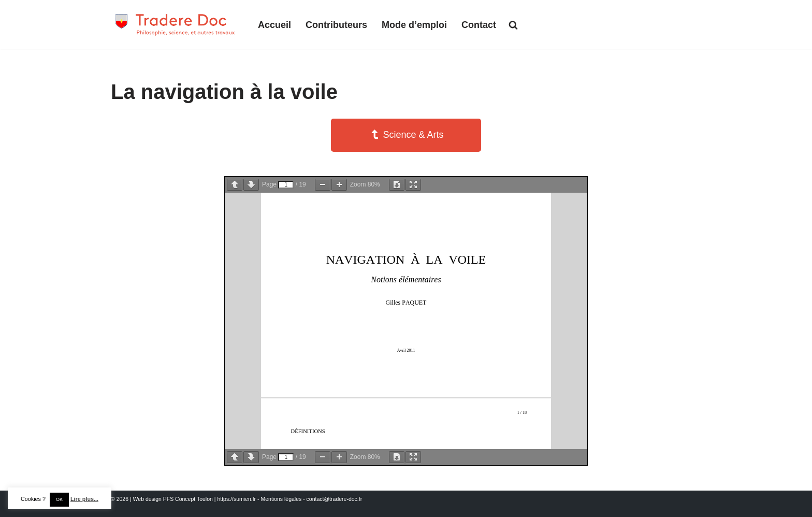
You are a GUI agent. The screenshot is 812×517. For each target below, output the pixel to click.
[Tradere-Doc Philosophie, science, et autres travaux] (176, 25)
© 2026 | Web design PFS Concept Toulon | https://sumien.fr (183, 499)
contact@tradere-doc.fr (335, 499)
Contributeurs (336, 25)
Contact (479, 25)
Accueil (274, 25)
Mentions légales (281, 499)
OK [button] (59, 499)
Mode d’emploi (414, 25)
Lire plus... (84, 499)
